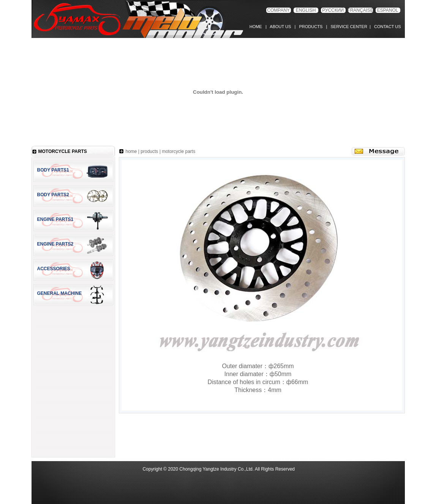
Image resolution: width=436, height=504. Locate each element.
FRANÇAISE (360, 10)
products (149, 151)
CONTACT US (386, 27)
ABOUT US (280, 27)
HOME (257, 27)
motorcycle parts (179, 151)
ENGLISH (306, 10)
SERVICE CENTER (348, 27)
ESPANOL (388, 10)
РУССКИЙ (333, 10)
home (131, 151)
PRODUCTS (310, 27)
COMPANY (278, 10)
